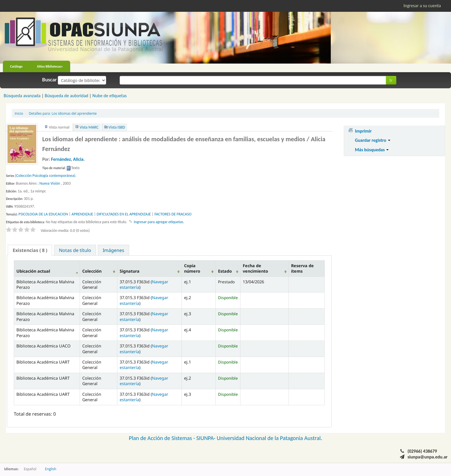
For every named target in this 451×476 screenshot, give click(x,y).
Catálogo (16, 66)
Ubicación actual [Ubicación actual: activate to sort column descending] (33, 271)
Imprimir (363, 131)
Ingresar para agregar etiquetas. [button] (159, 222)
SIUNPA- (207, 438)
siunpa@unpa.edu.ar (428, 457)
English (50, 469)
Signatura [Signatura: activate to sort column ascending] (130, 271)
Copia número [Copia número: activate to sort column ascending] (192, 268)
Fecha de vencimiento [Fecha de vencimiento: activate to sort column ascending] (255, 268)
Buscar (50, 80)
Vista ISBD (117, 127)
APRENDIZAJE (82, 214)
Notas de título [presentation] (75, 250)
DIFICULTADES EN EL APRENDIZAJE (124, 214)
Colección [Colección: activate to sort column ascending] (92, 271)
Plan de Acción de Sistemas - (163, 438)
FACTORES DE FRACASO (173, 214)
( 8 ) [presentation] (30, 250)
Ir (391, 80)
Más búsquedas (372, 150)
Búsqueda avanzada (22, 96)
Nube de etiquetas (109, 96)
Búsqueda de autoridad (66, 96)
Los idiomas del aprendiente (63, 113)
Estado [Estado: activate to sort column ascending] (225, 271)
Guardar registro (373, 140)
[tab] (30, 250)
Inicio (19, 113)
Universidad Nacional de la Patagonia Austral (269, 438)
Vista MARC (89, 127)
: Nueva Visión (49, 183)
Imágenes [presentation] (113, 250)
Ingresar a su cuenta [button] (422, 6)
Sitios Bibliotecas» (50, 66)
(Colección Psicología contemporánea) (45, 176)
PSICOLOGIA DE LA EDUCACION (43, 214)
